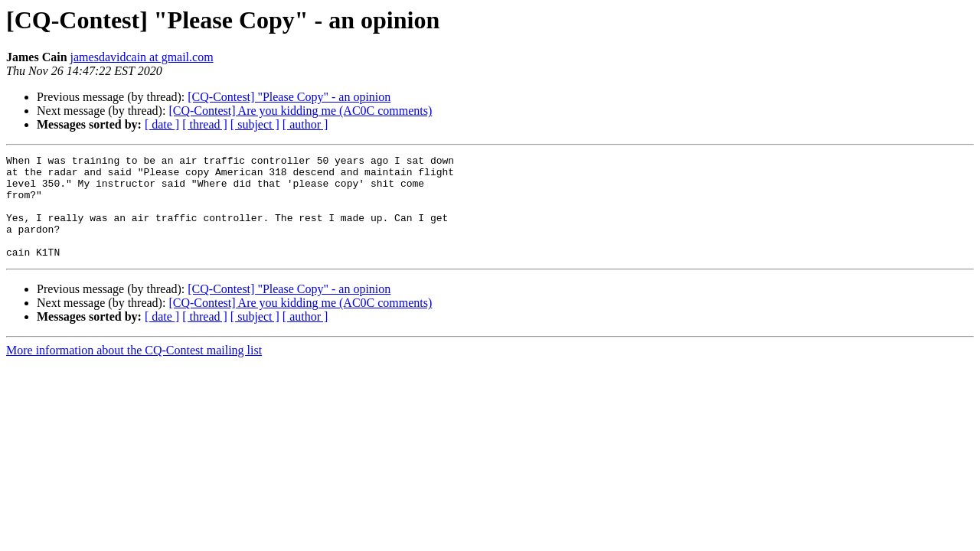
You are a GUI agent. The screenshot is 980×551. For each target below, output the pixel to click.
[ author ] (305, 124)
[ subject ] (255, 124)
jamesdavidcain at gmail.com (142, 57)
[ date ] (162, 124)
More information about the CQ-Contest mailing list (134, 371)
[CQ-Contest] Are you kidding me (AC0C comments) (300, 111)
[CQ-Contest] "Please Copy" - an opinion (289, 97)
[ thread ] (205, 124)
